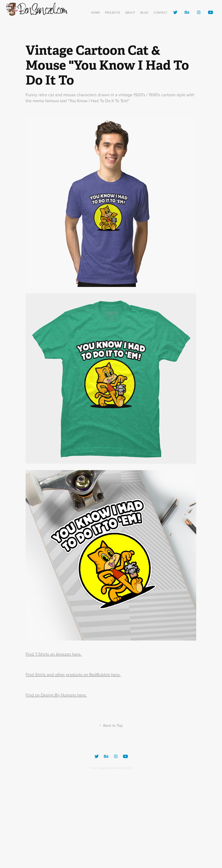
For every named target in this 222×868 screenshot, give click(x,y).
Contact (160, 13)
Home (95, 13)
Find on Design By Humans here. (56, 695)
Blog (144, 13)
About (130, 13)
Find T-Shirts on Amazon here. (54, 654)
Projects (112, 13)
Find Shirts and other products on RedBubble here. (73, 674)
